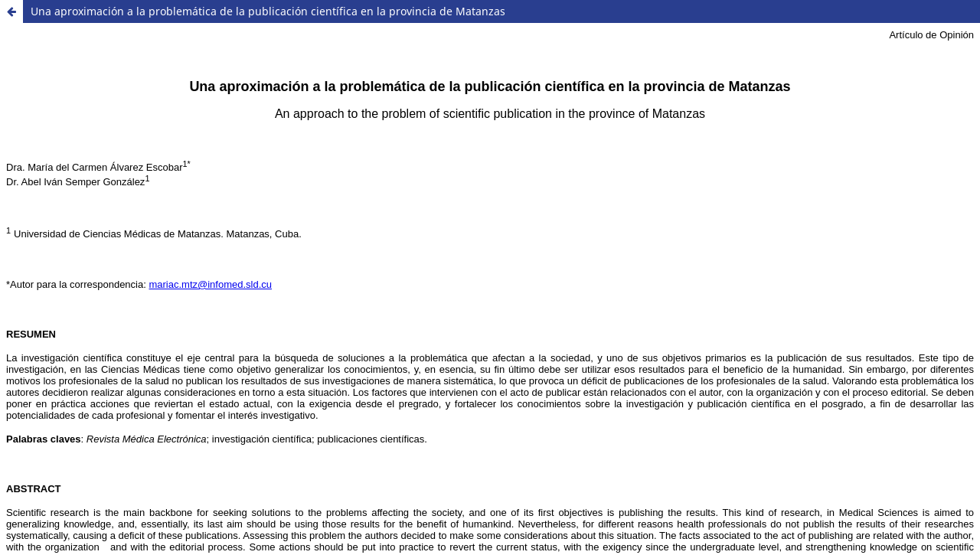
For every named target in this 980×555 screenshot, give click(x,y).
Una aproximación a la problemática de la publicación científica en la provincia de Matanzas (268, 11)
